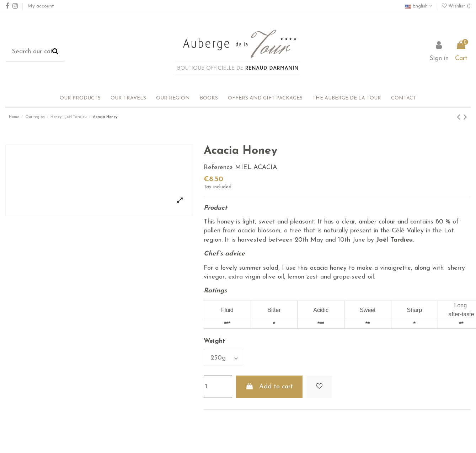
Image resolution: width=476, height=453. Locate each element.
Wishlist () (456, 6)
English (419, 6)
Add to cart (269, 387)
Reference (218, 168)
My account (41, 6)
